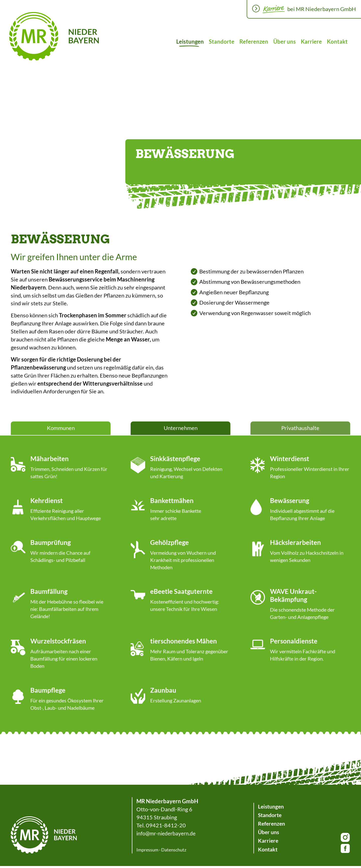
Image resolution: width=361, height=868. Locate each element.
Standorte (222, 42)
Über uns (285, 42)
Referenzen (254, 42)
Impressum (147, 852)
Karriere (311, 42)
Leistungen (190, 42)
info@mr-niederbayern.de (167, 835)
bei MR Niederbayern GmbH (322, 9)
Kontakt (337, 42)
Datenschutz (173, 852)
